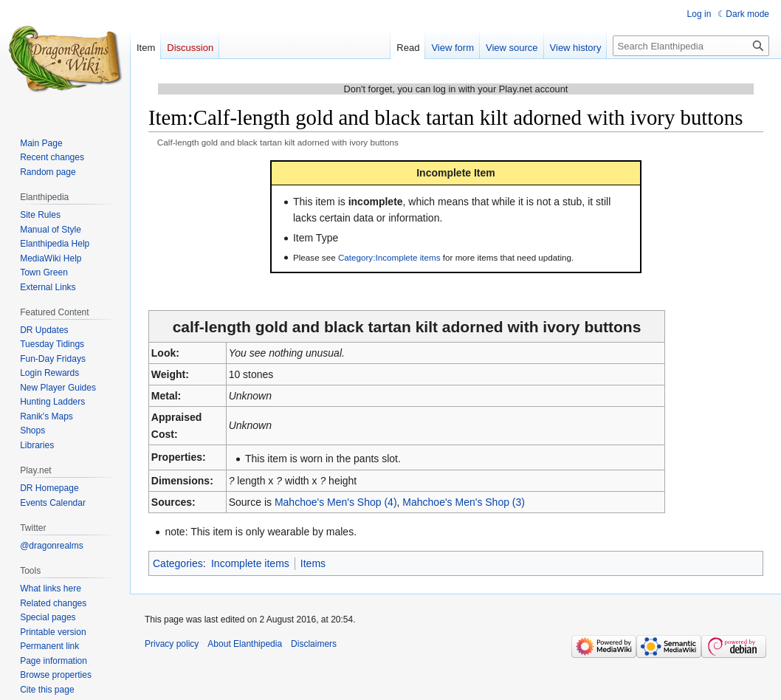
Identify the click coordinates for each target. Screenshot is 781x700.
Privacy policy (172, 644)
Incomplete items (250, 563)
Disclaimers (314, 644)
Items (313, 563)
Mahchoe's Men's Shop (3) (464, 502)
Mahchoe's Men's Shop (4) (336, 502)
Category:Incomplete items (389, 257)
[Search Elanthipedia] (691, 46)
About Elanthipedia (245, 644)
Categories (178, 563)
